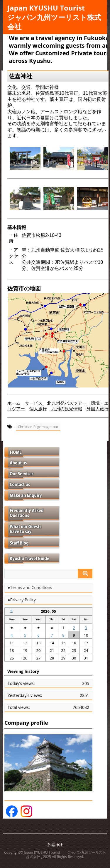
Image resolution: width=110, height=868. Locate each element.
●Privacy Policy (22, 600)
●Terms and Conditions (30, 588)
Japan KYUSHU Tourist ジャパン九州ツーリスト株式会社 (54, 17)
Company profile (26, 723)
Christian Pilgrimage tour (38, 427)
